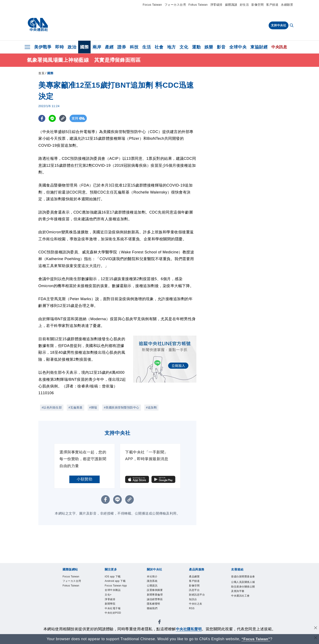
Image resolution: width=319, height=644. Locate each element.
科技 (134, 47)
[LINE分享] (53, 118)
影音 (221, 47)
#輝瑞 (93, 407)
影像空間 (257, 5)
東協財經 (259, 47)
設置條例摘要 (158, 594)
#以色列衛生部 (52, 407)
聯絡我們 (154, 616)
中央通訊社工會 (242, 613)
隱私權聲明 (156, 610)
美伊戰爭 (43, 47)
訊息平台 (196, 594)
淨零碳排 (216, 5)
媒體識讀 (231, 5)
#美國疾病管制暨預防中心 (122, 407)
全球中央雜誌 (116, 605)
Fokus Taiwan (198, 5)
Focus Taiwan (152, 5)
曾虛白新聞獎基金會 (242, 580)
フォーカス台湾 (175, 5)
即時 (60, 47)
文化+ (109, 610)
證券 (122, 47)
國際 (84, 47)
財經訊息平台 (200, 599)
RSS (193, 616)
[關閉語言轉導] (315, 638)
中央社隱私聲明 (189, 629)
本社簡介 (154, 577)
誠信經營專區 (158, 605)
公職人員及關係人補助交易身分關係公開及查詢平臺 (242, 597)
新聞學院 (112, 622)
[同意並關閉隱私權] (315, 629)
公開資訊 (154, 588)
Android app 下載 (115, 585)
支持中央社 (279, 25)
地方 (171, 47)
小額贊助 (84, 479)
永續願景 (287, 5)
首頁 (41, 73)
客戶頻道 (272, 5)
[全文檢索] (292, 26)
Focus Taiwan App (116, 596)
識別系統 (154, 583)
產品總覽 (196, 577)
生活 (147, 47)
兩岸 (97, 47)
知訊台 (195, 605)
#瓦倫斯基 (75, 407)
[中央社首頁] (38, 25)
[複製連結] (64, 118)
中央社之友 (198, 610)
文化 (184, 47)
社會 (159, 47)
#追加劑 (151, 407)
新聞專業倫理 (158, 599)
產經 (109, 47)
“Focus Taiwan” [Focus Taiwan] (256, 639)
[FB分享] (42, 118)
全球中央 (238, 47)
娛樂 (209, 47)
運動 (196, 47)
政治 (72, 47)
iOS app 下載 (116, 577)
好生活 (244, 5)
